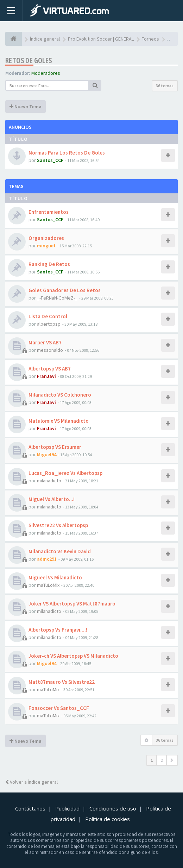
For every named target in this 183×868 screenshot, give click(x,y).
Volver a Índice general (31, 782)
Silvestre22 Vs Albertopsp (58, 525)
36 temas (165, 86)
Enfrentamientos (49, 212)
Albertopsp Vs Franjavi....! (58, 630)
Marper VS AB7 (45, 342)
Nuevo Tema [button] (26, 107)
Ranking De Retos (49, 264)
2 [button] (162, 760)
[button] (172, 760)
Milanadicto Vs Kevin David (60, 551)
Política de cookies (108, 819)
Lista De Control (48, 316)
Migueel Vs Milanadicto (55, 577)
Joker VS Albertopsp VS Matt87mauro (72, 604)
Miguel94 (47, 454)
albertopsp (49, 324)
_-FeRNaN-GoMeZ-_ (57, 298)
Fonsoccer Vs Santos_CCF (59, 708)
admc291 (47, 559)
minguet (46, 246)
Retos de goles (29, 61)
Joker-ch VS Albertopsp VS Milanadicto (73, 656)
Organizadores (46, 238)
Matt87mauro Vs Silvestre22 (62, 682)
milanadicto (49, 481)
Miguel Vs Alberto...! (52, 499)
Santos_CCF (50, 160)
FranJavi (46, 376)
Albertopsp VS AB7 (50, 369)
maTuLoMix (48, 585)
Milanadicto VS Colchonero (60, 395)
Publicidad (67, 808)
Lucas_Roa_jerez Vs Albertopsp (65, 473)
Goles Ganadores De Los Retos (65, 290)
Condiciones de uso (113, 808)
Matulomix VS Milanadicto (59, 421)
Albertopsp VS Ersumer (55, 447)
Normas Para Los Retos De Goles (67, 153)
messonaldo (50, 350)
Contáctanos (30, 808)
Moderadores (46, 73)
